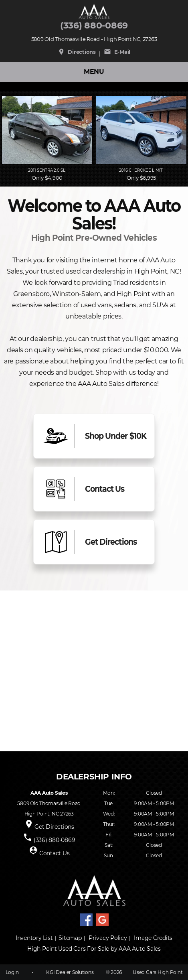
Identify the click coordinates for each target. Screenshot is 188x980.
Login (12, 972)
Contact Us (55, 853)
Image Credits (153, 938)
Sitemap (70, 938)
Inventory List (34, 938)
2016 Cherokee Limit (142, 170)
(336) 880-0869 (94, 26)
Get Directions (54, 827)
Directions (77, 52)
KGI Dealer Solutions (70, 972)
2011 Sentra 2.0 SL (47, 170)
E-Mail (117, 52)
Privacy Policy (108, 938)
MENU (94, 72)
